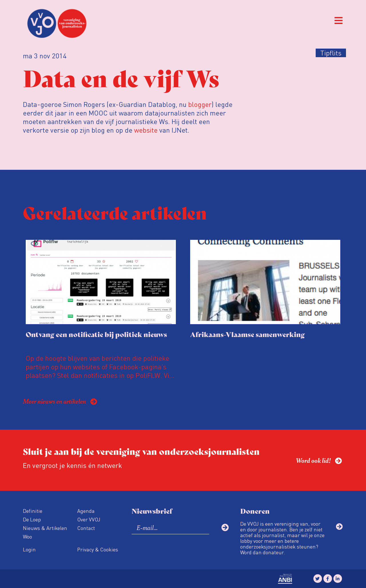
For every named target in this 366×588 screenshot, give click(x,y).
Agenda (86, 511)
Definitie (33, 511)
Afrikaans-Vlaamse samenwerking (247, 334)
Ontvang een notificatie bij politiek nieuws (96, 334)
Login (29, 549)
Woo (27, 536)
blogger (200, 104)
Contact (86, 528)
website (146, 130)
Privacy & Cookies (98, 549)
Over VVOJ (89, 519)
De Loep (32, 519)
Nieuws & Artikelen (45, 528)
